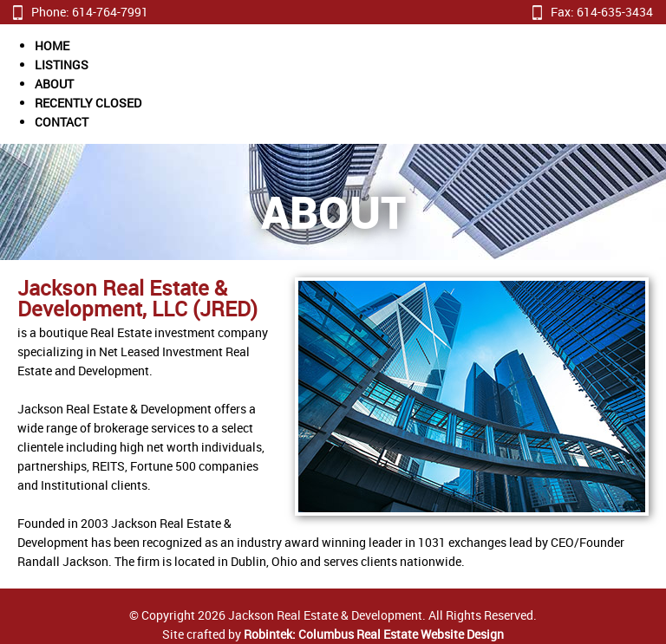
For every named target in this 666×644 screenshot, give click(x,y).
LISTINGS (62, 65)
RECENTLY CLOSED (88, 103)
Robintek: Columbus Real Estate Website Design (374, 634)
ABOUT (54, 84)
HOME (52, 46)
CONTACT (62, 122)
